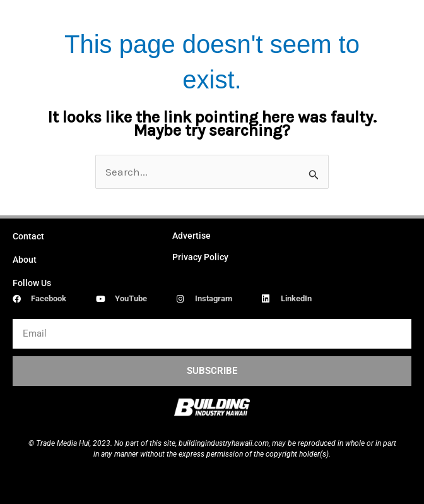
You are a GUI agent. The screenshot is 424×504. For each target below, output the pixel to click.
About (25, 260)
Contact (28, 236)
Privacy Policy (200, 257)
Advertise (191, 236)
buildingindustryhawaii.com (224, 443)
